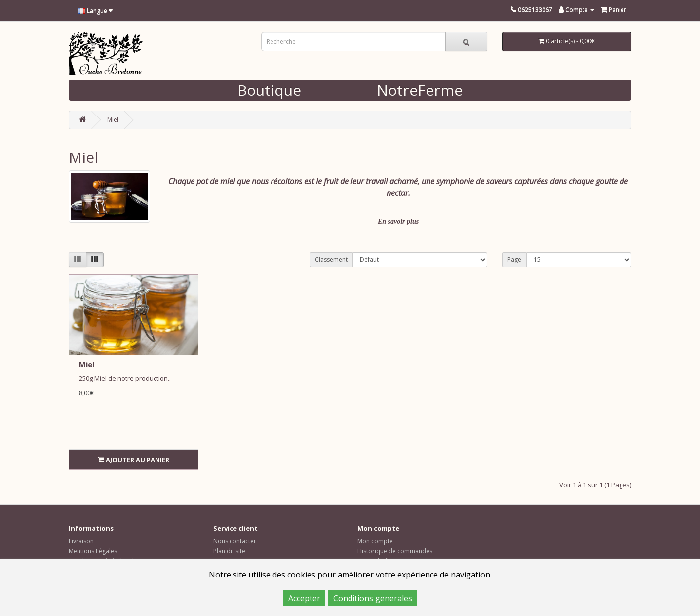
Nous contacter (235, 541)
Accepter (304, 598)
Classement (331, 259)
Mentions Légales (93, 551)
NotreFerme (420, 90)
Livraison (81, 541)
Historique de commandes (395, 551)
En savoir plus (398, 221)
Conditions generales (373, 598)
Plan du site (229, 551)
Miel (113, 120)
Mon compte (375, 541)
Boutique (269, 90)
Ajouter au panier (134, 460)
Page (514, 259)
